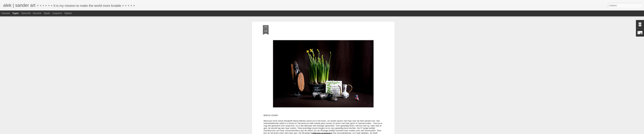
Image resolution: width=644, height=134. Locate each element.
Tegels (15, 13)
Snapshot (57, 13)
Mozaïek (37, 13)
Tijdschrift (26, 13)
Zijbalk (47, 13)
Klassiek (6, 13)
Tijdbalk (68, 13)
